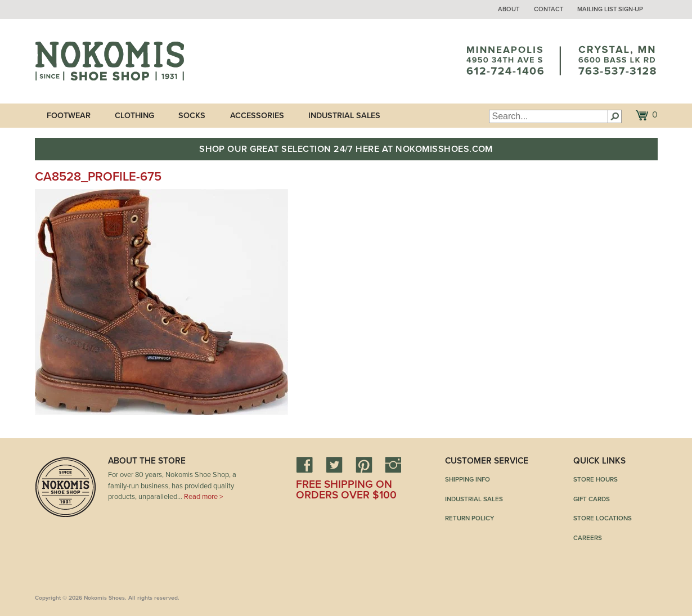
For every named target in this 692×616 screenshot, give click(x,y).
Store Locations (603, 518)
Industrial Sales (344, 116)
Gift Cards (592, 499)
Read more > (203, 497)
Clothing (134, 116)
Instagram (393, 465)
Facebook (304, 465)
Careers (588, 538)
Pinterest (364, 465)
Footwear (69, 116)
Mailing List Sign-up (610, 9)
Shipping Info (468, 479)
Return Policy (469, 518)
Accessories (257, 116)
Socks (192, 116)
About (509, 9)
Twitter (334, 465)
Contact (549, 9)
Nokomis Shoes (109, 61)
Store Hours (596, 479)
